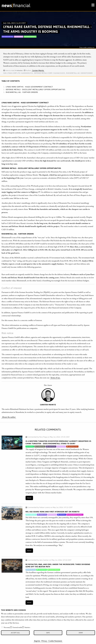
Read (29, 498)
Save (48, 633)
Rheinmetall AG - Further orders (22, 92)
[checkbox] (2, 627)
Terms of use (55, 378)
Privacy (44, 641)
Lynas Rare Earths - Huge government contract (29, 87)
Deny (81, 633)
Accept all (15, 633)
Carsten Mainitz (38, 70)
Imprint (37, 641)
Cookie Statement (55, 641)
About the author (9, 417)
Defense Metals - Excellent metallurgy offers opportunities (35, 89)
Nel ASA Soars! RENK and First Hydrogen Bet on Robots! (53, 512)
